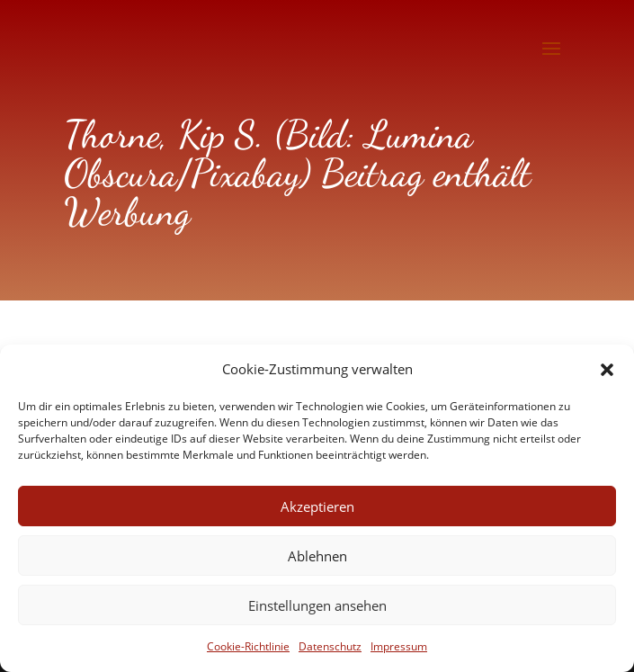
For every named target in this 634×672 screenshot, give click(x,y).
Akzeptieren (317, 506)
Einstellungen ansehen (317, 605)
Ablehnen (317, 556)
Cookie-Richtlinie (248, 646)
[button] (607, 370)
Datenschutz (330, 646)
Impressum (399, 646)
